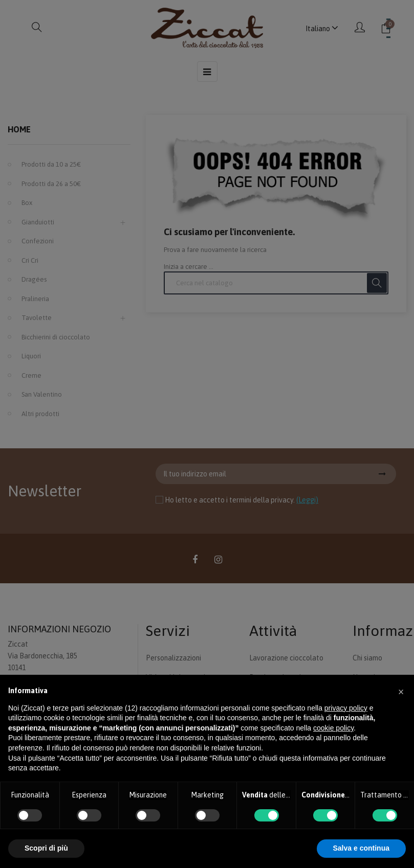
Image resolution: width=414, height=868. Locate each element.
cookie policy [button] (333, 728)
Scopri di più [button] (46, 848)
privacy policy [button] (346, 708)
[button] (401, 691)
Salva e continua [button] (361, 848)
